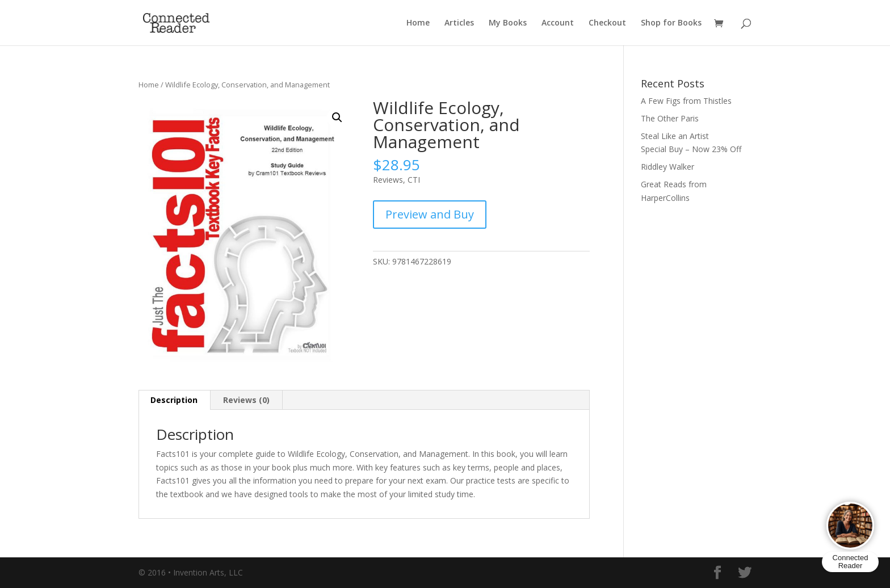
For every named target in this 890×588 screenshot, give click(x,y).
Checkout (607, 23)
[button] (337, 117)
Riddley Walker (667, 167)
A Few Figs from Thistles (686, 101)
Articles (459, 23)
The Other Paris (670, 118)
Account (558, 23)
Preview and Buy (430, 214)
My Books (508, 23)
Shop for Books (671, 23)
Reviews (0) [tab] (246, 400)
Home (418, 23)
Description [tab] (174, 400)
